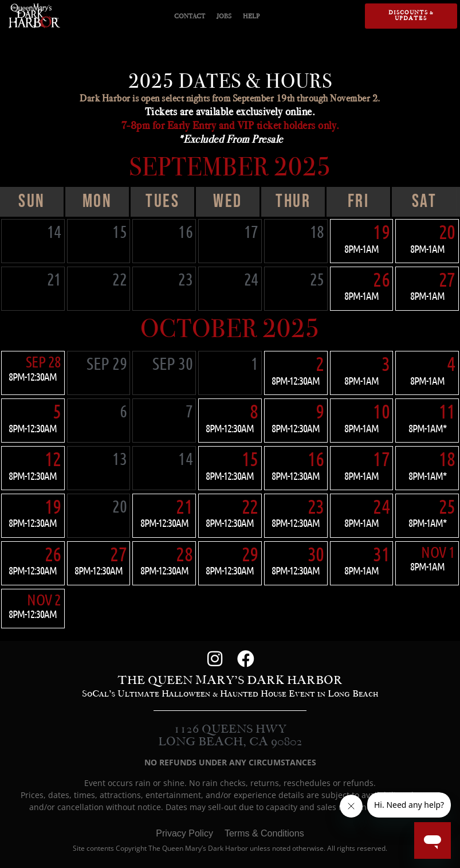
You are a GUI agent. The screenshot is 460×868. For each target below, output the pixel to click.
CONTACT (190, 16)
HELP (251, 16)
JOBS (224, 16)
